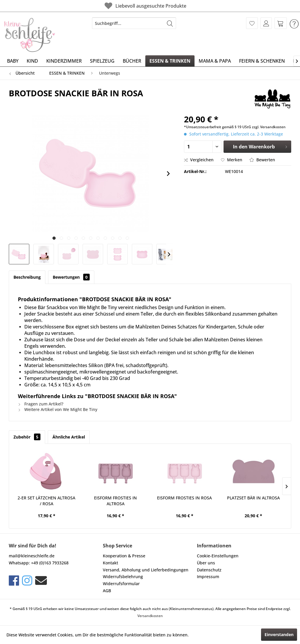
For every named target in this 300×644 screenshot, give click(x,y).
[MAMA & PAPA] (215, 61)
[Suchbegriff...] (134, 23)
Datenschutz (209, 570)
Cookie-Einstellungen (218, 556)
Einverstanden (279, 634)
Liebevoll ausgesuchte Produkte (141, 6)
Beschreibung (27, 277)
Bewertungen (71, 277)
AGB (107, 591)
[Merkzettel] (252, 23)
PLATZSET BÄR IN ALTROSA (253, 498)
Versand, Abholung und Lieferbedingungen (146, 570)
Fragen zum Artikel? (41, 404)
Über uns (206, 563)
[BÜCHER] (132, 61)
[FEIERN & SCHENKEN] (262, 61)
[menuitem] (134, 23)
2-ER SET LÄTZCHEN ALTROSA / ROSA (46, 501)
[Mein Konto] (266, 23)
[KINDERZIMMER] (64, 61)
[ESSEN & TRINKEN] (170, 61)
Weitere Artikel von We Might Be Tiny (58, 409)
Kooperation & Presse (124, 556)
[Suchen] (170, 23)
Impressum (208, 577)
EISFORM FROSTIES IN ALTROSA (115, 501)
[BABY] (13, 61)
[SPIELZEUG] (102, 61)
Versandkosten (150, 616)
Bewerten (262, 160)
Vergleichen (199, 160)
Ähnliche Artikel (69, 437)
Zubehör (27, 437)
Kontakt (110, 563)
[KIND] (32, 61)
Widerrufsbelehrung (123, 577)
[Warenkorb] (281, 23)
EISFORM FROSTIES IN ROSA (184, 498)
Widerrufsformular (121, 584)
